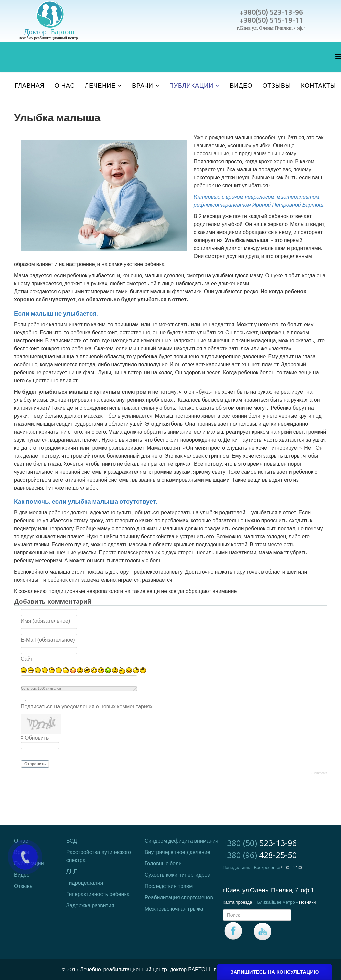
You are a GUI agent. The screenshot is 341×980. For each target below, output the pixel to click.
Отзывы (277, 85)
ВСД (72, 841)
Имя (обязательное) (45, 621)
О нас (65, 85)
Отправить (35, 764)
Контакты (319, 85)
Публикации (192, 85)
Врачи (142, 85)
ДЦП (72, 871)
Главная (30, 85)
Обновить (37, 738)
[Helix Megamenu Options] (338, 56)
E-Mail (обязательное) (48, 640)
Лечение (100, 85)
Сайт (27, 659)
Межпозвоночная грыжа (174, 909)
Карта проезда (238, 902)
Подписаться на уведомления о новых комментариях (87, 706)
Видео (241, 85)
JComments (319, 773)
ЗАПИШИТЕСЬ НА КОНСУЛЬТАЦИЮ (275, 972)
